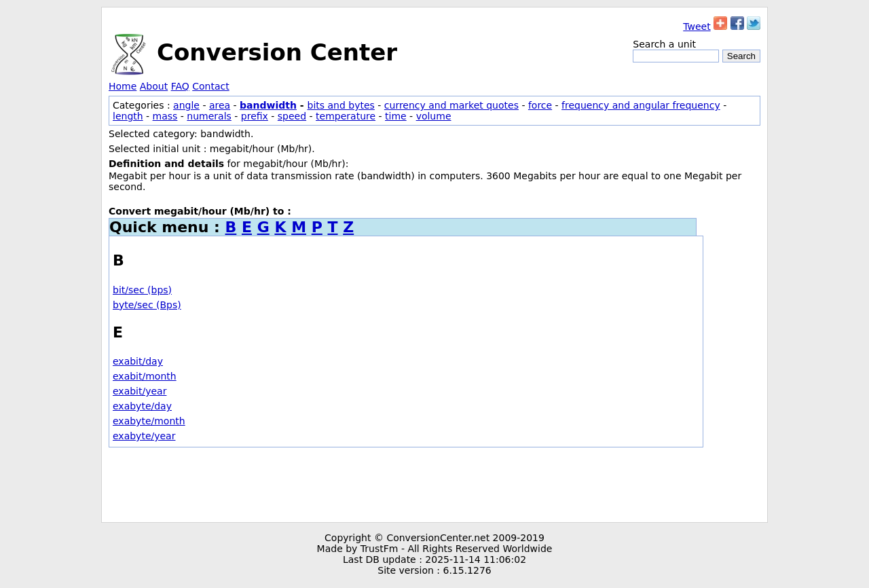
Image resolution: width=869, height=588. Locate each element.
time (396, 116)
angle (186, 105)
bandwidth (268, 105)
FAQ (180, 86)
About (154, 86)
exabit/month (145, 376)
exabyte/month (149, 421)
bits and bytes (341, 105)
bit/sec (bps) (142, 290)
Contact (210, 86)
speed (292, 116)
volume (434, 116)
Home (123, 86)
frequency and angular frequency (641, 105)
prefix (255, 116)
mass (165, 116)
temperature (346, 116)
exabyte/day (142, 406)
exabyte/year (144, 436)
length (128, 116)
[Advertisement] (434, 485)
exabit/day (138, 361)
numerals (209, 116)
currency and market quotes (451, 105)
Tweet (697, 26)
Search (741, 56)
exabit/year (140, 391)
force (540, 105)
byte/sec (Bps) (147, 305)
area (220, 105)
